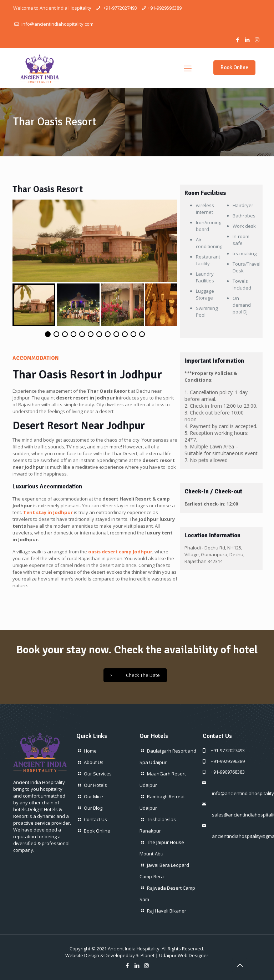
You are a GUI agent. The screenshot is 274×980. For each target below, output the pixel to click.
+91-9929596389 (165, 8)
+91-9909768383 (228, 772)
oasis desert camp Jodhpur (120, 552)
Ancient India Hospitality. (134, 949)
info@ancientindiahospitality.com (57, 24)
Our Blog (93, 808)
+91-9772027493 (120, 8)
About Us (94, 762)
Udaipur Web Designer (184, 955)
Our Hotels (95, 785)
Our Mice (93, 796)
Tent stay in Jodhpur (48, 512)
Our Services (98, 774)
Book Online (234, 67)
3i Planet (145, 955)
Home (90, 751)
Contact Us (95, 819)
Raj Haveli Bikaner (167, 911)
